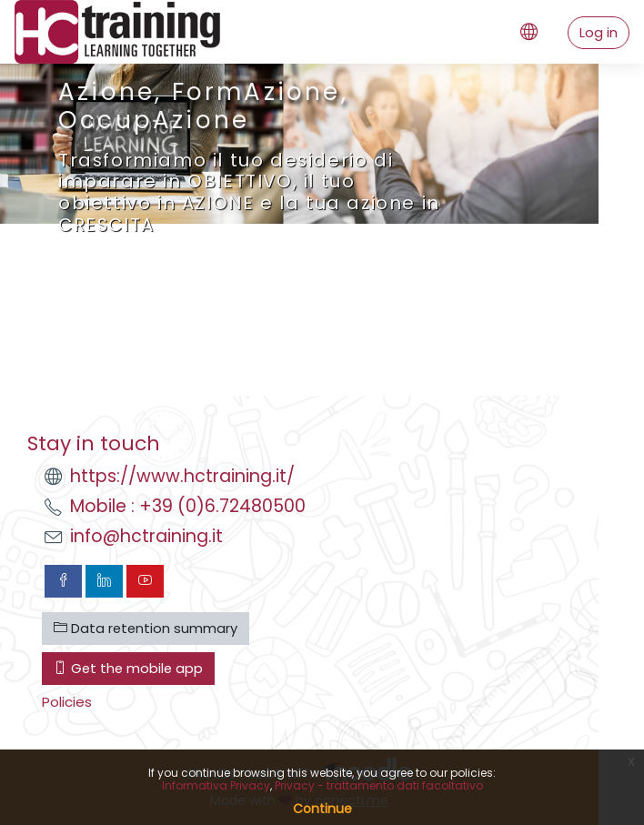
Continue (322, 809)
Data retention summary (146, 628)
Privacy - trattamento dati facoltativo (379, 785)
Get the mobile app (128, 668)
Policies (67, 702)
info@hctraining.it (146, 536)
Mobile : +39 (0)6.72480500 (188, 506)
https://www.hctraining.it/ (182, 476)
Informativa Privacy (216, 785)
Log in (599, 32)
